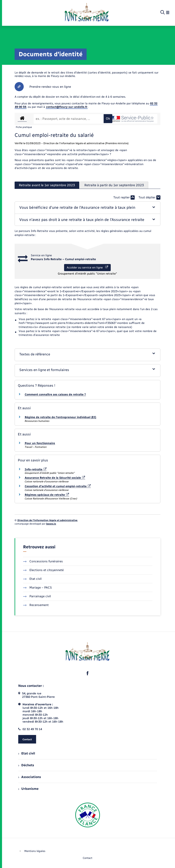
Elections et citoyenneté (43, 570)
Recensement (36, 605)
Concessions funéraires (43, 561)
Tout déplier (149, 198)
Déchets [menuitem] (26, 765)
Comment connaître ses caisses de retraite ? (55, 394)
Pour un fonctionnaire (40, 443)
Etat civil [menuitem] (27, 753)
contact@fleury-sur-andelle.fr (67, 107)
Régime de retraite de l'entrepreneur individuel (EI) (60, 417)
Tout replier (124, 198)
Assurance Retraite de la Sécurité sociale (55, 478)
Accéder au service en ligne (87, 267)
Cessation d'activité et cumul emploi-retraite (58, 486)
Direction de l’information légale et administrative (47, 520)
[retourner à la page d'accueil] (87, 13)
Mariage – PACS (38, 588)
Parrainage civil (37, 596)
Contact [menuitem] (87, 858)
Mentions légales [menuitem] (35, 851)
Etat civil (32, 579)
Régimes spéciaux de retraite (47, 495)
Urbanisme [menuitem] (28, 789)
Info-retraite (36, 469)
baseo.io (51, 524)
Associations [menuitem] (30, 777)
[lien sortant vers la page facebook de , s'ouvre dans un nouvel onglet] (88, 673)
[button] (88, 208)
